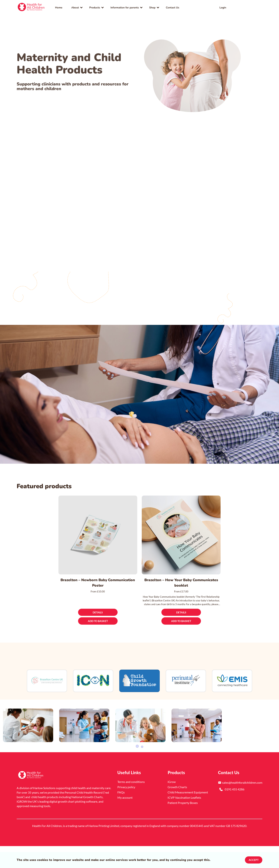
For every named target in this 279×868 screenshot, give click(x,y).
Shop (152, 8)
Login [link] (223, 8)
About (75, 8)
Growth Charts (177, 809)
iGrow (172, 804)
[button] (255, 7)
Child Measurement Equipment (188, 815)
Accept (254, 860)
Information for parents (125, 8)
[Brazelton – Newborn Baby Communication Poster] (98, 535)
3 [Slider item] (142, 769)
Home (59, 8)
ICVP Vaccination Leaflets (184, 820)
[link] (31, 7)
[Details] (98, 612)
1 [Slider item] (137, 769)
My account (125, 820)
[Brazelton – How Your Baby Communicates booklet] (181, 535)
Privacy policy (126, 809)
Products (95, 8)
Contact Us (173, 8)
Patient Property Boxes (183, 825)
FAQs (121, 815)
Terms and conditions (131, 804)
